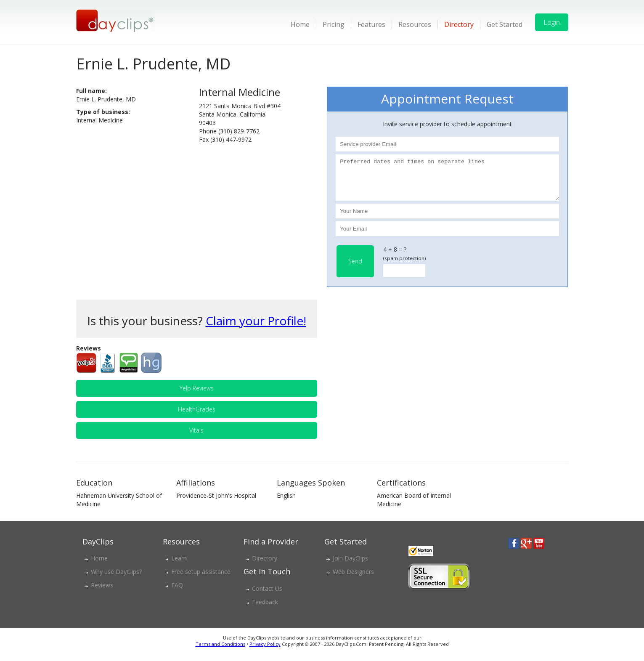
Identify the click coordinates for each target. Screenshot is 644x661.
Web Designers (353, 579)
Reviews (102, 593)
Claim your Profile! (256, 328)
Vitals (196, 438)
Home (300, 24)
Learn (179, 566)
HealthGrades (197, 417)
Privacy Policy (265, 652)
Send (355, 269)
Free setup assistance (201, 579)
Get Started (505, 24)
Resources (415, 24)
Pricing (334, 24)
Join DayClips (350, 566)
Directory (459, 24)
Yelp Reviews (197, 396)
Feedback (265, 609)
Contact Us (267, 596)
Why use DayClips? (116, 579)
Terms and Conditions (220, 652)
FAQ (177, 593)
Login (552, 22)
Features (371, 24)
